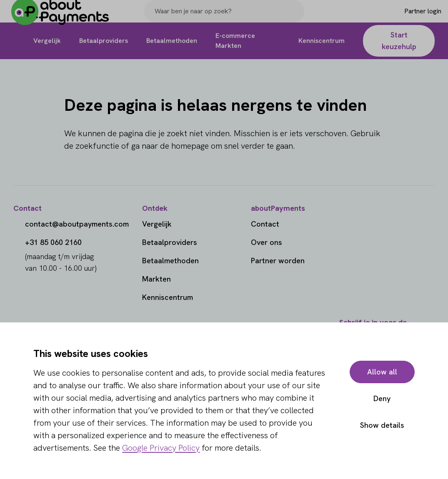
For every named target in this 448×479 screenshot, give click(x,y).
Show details (382, 425)
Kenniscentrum (168, 297)
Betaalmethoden (170, 261)
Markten (156, 279)
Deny (382, 398)
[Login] (409, 18)
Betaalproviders (170, 242)
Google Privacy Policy (161, 448)
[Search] (294, 18)
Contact (265, 224)
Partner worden (278, 261)
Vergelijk (157, 224)
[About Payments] (67, 18)
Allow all (382, 372)
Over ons (267, 242)
